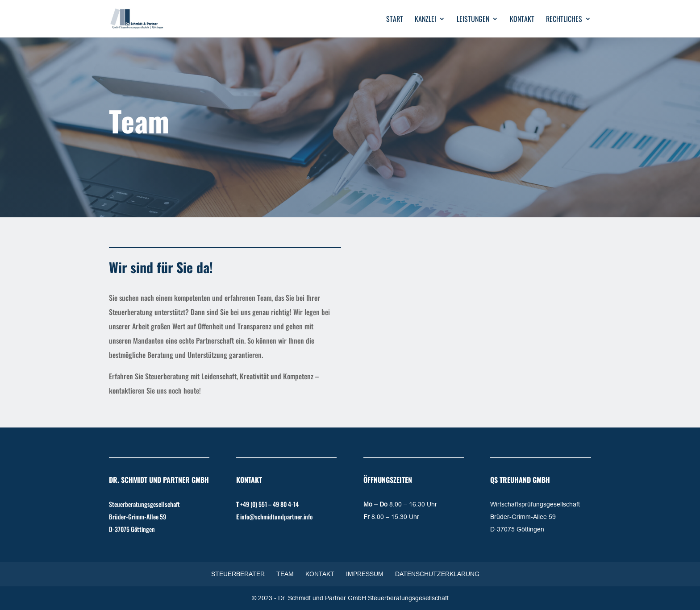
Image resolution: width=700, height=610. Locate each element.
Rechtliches (564, 20)
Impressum (365, 574)
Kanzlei (425, 20)
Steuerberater (238, 574)
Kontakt (522, 20)
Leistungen (473, 20)
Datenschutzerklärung (437, 574)
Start (395, 20)
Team (285, 574)
